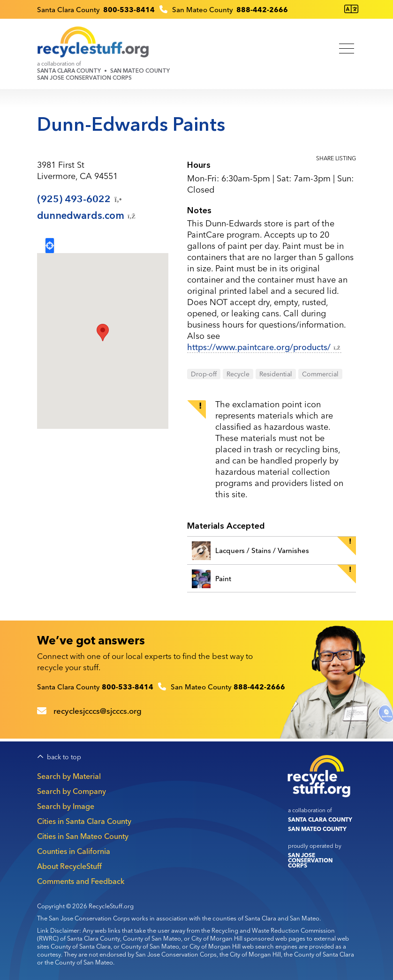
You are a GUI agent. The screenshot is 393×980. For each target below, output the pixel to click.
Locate (50, 246)
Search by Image (66, 806)
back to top (64, 757)
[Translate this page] (351, 9)
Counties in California (74, 851)
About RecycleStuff (69, 866)
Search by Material (69, 776)
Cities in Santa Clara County (84, 821)
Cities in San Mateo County (83, 836)
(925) (80, 199)
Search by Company (72, 791)
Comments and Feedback (81, 881)
